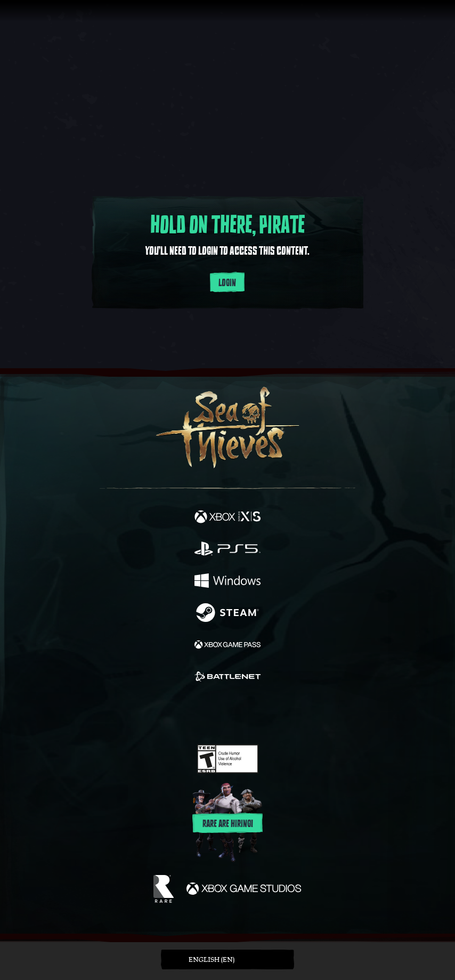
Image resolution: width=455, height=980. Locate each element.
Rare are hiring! (228, 824)
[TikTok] (281, 714)
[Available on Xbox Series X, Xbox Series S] (228, 518)
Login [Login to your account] (227, 283)
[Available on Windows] (228, 582)
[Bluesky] (302, 714)
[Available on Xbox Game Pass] (228, 646)
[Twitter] (172, 713)
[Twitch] (195, 714)
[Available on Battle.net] (228, 678)
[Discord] (258, 714)
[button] (228, 959)
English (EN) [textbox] (212, 959)
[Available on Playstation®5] (228, 550)
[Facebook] (151, 713)
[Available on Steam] (228, 614)
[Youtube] (226, 714)
